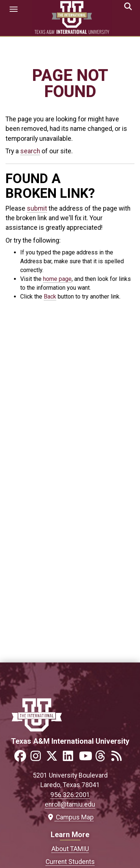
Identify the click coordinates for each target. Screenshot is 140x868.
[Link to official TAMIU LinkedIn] (70, 758)
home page (57, 279)
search (30, 151)
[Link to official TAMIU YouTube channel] (86, 758)
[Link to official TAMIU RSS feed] (119, 758)
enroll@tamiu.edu (70, 804)
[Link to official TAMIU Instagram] (38, 758)
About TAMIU (70, 849)
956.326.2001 (70, 795)
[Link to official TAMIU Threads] (103, 758)
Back (50, 297)
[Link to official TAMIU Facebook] (22, 758)
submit (37, 208)
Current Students (70, 862)
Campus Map (70, 817)
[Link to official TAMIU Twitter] (54, 758)
